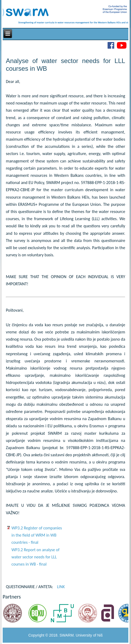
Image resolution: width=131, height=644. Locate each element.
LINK (61, 587)
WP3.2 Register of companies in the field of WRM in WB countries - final (37, 535)
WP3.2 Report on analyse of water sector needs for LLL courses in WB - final (35, 557)
